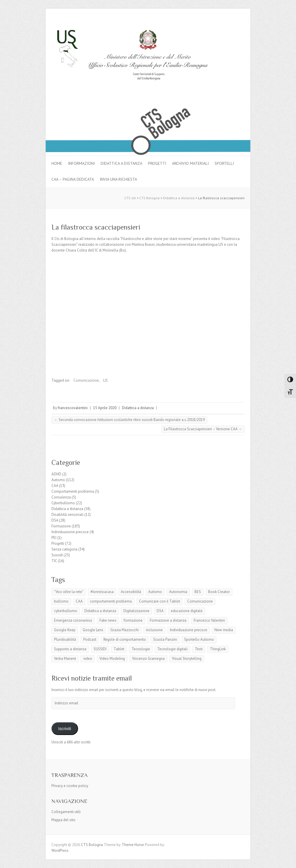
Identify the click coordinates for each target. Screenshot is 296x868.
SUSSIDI (100, 649)
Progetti (157, 163)
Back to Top (288, 860)
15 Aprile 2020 (105, 408)
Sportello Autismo (199, 639)
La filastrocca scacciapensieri (96, 227)
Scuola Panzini (165, 639)
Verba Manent (65, 659)
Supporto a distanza (70, 649)
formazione (133, 620)
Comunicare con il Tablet (160, 601)
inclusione (154, 630)
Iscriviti (65, 729)
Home (57, 163)
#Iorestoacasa (102, 592)
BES (198, 592)
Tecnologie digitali (172, 649)
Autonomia (178, 592)
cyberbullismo (66, 611)
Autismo (58, 480)
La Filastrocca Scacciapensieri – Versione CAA (203, 429)
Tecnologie (141, 649)
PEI (54, 538)
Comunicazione (86, 380)
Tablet (119, 649)
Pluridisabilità (65, 639)
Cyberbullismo (63, 503)
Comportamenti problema (73, 491)
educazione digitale (187, 611)
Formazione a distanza (168, 620)
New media (224, 630)
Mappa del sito (63, 820)
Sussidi (57, 555)
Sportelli (224, 163)
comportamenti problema (111, 601)
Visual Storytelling (187, 659)
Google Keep (65, 630)
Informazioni (81, 163)
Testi (199, 649)
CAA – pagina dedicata (73, 179)
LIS (106, 380)
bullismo (61, 601)
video (88, 659)
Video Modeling (112, 659)
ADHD (56, 474)
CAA (55, 486)
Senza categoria (64, 549)
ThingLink (218, 649)
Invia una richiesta (118, 179)
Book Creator (219, 592)
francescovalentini (73, 408)
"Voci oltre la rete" (69, 592)
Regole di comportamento (125, 639)
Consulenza (61, 497)
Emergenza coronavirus (73, 620)
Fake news (108, 620)
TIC (54, 561)
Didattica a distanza (121, 163)
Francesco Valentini (209, 620)
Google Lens (93, 630)
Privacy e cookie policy (70, 786)
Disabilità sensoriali (67, 515)
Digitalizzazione (136, 611)
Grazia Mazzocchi (125, 630)
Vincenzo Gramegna (148, 659)
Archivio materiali (190, 163)
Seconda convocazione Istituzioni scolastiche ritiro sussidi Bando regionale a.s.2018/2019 (129, 420)
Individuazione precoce (70, 532)
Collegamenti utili (66, 812)
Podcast (90, 639)
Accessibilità (131, 592)
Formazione (61, 526)
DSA (55, 520)
